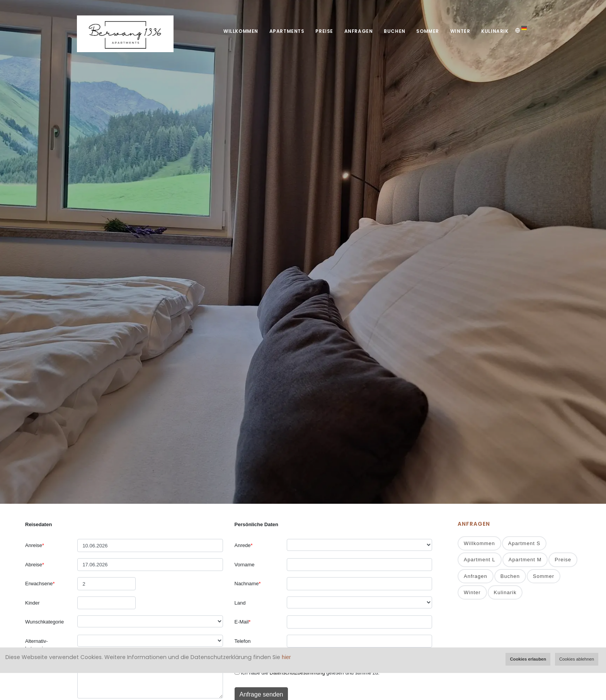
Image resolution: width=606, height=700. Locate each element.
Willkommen (237, 31)
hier (286, 657)
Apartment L (480, 560)
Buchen (393, 31)
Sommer (426, 31)
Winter (460, 31)
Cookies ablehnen (577, 659)
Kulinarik (495, 31)
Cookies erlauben (528, 659)
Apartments (283, 31)
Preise (322, 31)
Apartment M (525, 560)
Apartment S (524, 544)
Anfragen (356, 31)
